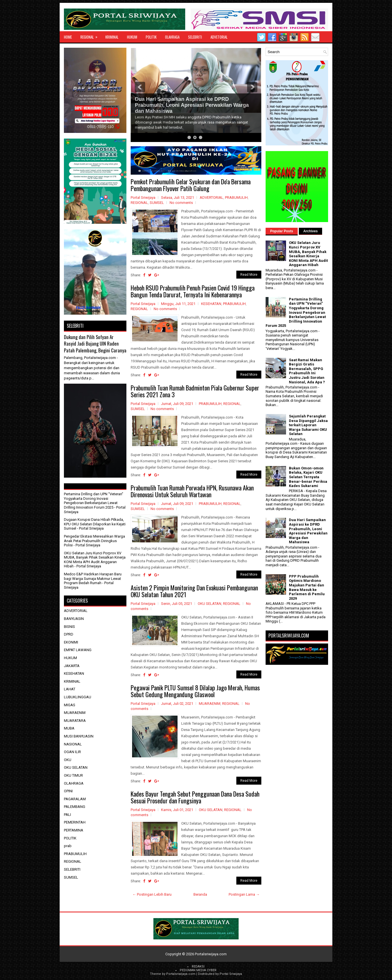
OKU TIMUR (73, 775)
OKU (68, 760)
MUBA (69, 728)
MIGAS (70, 705)
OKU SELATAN (209, 604)
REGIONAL (91, 35)
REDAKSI (198, 967)
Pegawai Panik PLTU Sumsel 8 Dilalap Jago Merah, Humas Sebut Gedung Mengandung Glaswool (195, 691)
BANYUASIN (74, 619)
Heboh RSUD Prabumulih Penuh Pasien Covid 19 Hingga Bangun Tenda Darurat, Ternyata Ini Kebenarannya (193, 291)
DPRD (69, 634)
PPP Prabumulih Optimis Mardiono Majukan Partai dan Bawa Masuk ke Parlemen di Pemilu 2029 (307, 587)
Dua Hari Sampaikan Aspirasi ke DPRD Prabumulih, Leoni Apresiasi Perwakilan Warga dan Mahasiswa (192, 105)
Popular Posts (282, 231)
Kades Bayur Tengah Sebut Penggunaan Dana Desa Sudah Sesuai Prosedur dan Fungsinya (195, 797)
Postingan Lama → (244, 894)
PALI (67, 815)
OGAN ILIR (72, 752)
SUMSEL (157, 203)
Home (68, 37)
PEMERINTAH (75, 822)
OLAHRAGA (172, 37)
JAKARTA (72, 666)
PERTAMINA (74, 830)
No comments (181, 203)
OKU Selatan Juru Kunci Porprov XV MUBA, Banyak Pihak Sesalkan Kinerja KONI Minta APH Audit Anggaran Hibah (95, 560)
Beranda (200, 894)
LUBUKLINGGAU (78, 697)
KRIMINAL (112, 37)
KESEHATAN (211, 304)
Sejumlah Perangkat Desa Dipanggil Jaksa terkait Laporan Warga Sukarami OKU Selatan (308, 425)
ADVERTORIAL (211, 198)
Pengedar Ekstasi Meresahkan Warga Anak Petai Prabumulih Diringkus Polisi (94, 541)
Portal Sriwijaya (231, 974)
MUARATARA (75, 721)
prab (68, 846)
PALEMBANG (75, 807)
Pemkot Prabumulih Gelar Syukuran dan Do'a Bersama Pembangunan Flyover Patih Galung (191, 185)
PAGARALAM (75, 799)
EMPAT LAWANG (78, 650)
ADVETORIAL (219, 37)
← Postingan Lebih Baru (152, 894)
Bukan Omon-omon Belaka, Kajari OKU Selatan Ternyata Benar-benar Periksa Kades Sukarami (308, 477)
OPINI (68, 791)
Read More (249, 275)
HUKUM (132, 37)
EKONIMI (71, 642)
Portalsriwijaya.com (211, 954)
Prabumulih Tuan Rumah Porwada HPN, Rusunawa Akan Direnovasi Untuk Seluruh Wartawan (192, 491)
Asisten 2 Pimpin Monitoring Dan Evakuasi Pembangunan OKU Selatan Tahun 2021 (194, 591)
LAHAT (70, 689)
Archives (311, 231)
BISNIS (69, 627)
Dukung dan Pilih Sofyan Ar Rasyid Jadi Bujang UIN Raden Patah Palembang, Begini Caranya (95, 344)
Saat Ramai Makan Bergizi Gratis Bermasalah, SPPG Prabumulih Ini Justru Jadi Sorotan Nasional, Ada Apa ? (307, 371)
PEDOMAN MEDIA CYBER (198, 970)
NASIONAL (73, 744)
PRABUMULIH (236, 198)
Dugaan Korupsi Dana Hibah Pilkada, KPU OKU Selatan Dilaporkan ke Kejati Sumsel (95, 524)
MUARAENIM (210, 704)
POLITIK (151, 37)
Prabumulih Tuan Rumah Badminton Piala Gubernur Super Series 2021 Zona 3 (195, 391)
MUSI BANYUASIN (79, 736)
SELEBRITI (195, 37)
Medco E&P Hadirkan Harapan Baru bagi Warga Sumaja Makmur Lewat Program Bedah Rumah (93, 578)
